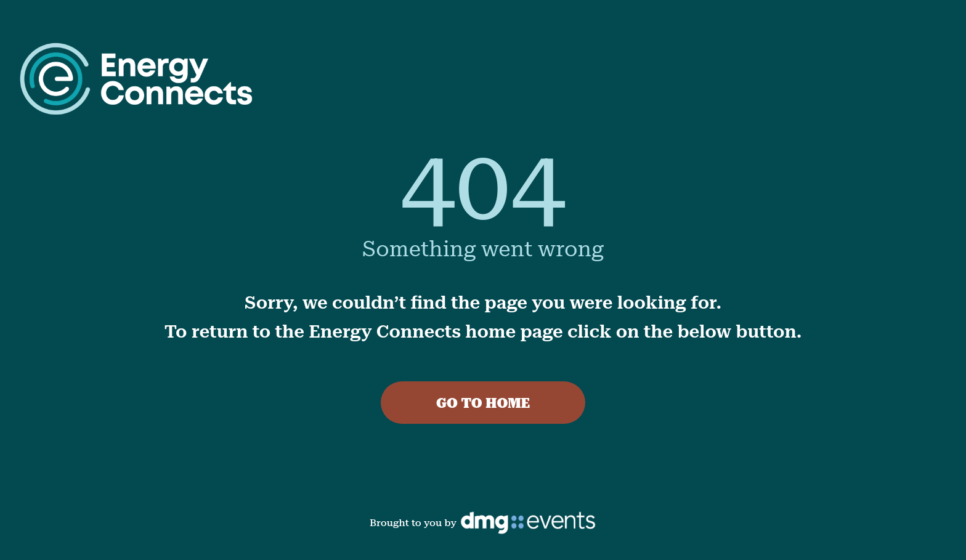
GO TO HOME (483, 403)
